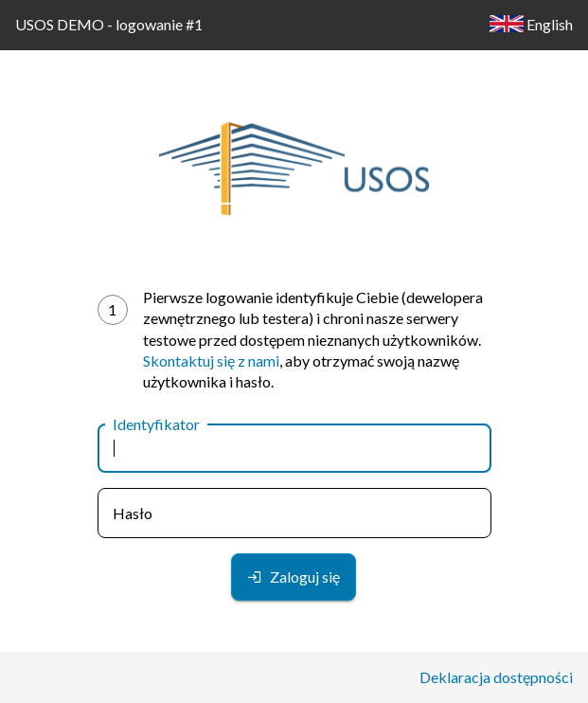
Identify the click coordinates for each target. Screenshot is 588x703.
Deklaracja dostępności (496, 677)
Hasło (133, 513)
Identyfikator (156, 424)
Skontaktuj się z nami (211, 361)
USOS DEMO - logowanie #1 (109, 24)
